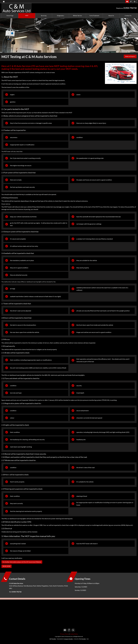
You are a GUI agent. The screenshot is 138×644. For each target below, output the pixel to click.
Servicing (44, 16)
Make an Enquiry (129, 57)
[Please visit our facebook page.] (131, 2)
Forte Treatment (94, 16)
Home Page (10, 16)
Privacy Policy (64, 634)
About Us (111, 16)
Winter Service (77, 16)
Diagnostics (61, 16)
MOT (27, 16)
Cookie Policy (74, 634)
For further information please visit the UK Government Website (24, 562)
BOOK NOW (7, 566)
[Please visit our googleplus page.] (135, 2)
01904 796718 (130, 8)
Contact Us (128, 16)
